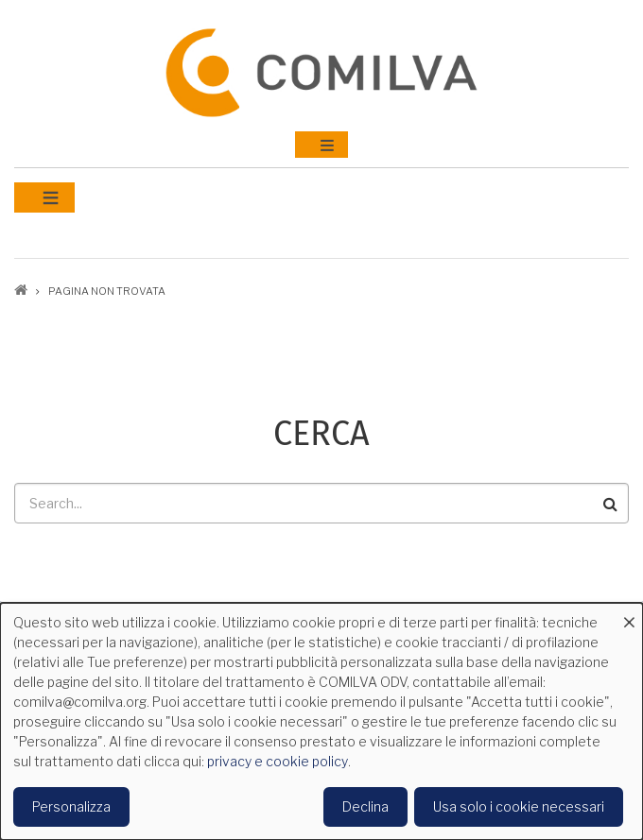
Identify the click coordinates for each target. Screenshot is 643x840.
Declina (365, 806)
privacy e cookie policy (278, 761)
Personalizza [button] (71, 806)
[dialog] (321, 721)
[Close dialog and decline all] (629, 615)
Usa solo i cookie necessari (519, 806)
